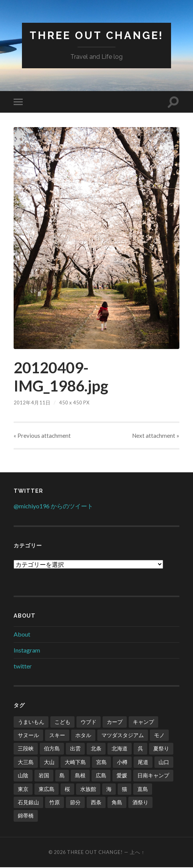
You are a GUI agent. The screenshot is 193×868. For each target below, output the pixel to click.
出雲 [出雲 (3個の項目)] (75, 749)
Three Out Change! (97, 35)
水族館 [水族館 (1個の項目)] (88, 789)
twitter (23, 666)
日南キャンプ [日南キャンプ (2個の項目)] (153, 776)
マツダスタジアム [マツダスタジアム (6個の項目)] (123, 736)
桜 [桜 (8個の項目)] (67, 789)
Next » (156, 436)
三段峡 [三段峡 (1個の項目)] (26, 749)
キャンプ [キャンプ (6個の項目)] (143, 722)
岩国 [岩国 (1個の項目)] (44, 776)
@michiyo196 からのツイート (53, 506)
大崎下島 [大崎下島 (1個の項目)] (75, 763)
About (22, 635)
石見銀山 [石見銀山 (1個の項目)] (28, 803)
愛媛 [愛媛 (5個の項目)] (122, 776)
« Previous (42, 436)
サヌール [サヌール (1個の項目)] (28, 736)
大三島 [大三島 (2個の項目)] (26, 763)
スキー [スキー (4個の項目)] (57, 736)
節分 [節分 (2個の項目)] (75, 803)
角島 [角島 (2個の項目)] (117, 803)
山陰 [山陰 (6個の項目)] (23, 776)
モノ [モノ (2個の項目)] (159, 736)
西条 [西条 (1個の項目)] (96, 803)
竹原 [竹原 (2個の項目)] (54, 803)
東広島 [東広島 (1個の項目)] (47, 789)
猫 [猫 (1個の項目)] (125, 789)
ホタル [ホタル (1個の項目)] (83, 736)
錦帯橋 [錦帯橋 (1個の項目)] (26, 816)
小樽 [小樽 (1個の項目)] (122, 763)
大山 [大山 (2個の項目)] (49, 763)
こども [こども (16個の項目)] (62, 722)
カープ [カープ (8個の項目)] (115, 722)
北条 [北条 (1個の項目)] (96, 749)
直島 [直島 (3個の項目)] (143, 789)
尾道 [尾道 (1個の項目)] (143, 763)
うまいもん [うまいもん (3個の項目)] (31, 722)
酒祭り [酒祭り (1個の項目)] (140, 803)
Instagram (27, 650)
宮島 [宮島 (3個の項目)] (101, 763)
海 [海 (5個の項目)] (109, 789)
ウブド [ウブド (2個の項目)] (89, 722)
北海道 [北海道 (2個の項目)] (120, 749)
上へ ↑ (137, 853)
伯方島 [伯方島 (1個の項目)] (52, 749)
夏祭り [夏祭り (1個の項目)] (161, 749)
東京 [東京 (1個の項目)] (23, 789)
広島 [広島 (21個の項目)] (101, 776)
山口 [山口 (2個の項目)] (164, 763)
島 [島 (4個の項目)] (62, 776)
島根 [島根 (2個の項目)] (80, 776)
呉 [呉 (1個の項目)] (140, 749)
